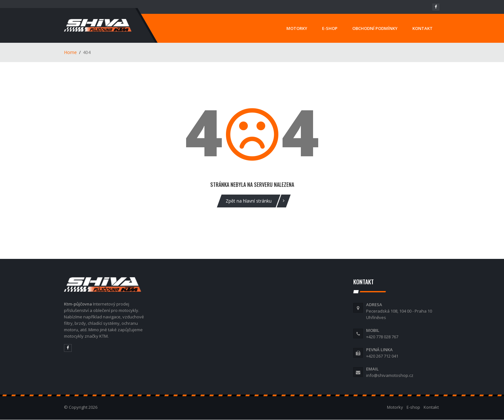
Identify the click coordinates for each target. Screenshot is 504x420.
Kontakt (431, 407)
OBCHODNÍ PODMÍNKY (375, 28)
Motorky (395, 407)
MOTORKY (297, 28)
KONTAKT (423, 28)
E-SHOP (330, 28)
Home (70, 52)
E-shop (413, 407)
